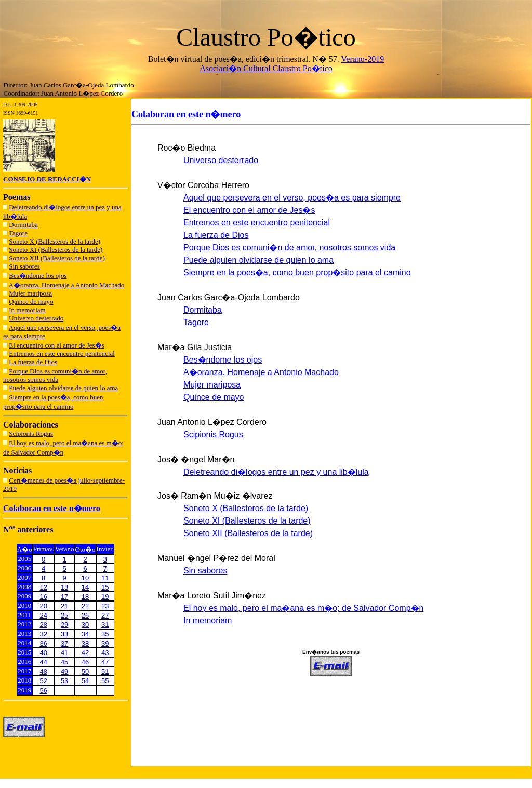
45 (64, 662)
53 (64, 681)
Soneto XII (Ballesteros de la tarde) (57, 258)
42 (85, 653)
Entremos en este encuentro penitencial (62, 353)
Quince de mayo (31, 302)
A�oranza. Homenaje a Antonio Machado (67, 285)
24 (44, 615)
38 (85, 643)
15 (105, 587)
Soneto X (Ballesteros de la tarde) (55, 241)
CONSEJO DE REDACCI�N (47, 179)
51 (105, 671)
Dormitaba (23, 225)
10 (85, 578)
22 (85, 606)
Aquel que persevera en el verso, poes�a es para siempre (292, 198)
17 (64, 597)
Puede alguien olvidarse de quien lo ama (63, 388)
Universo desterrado (36, 318)
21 (64, 606)
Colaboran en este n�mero (52, 508)
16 (44, 597)
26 (85, 615)
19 (105, 597)
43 (105, 653)
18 (85, 597)
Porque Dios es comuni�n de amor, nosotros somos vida (55, 375)
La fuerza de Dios (33, 362)
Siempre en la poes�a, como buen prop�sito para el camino (297, 272)
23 (105, 606)
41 (64, 653)
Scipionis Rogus (31, 433)
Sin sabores (24, 266)
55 (105, 681)
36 (44, 643)
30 (85, 625)
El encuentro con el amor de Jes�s (56, 345)
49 (64, 671)
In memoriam (27, 310)
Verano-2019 (363, 59)
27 (105, 615)
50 (85, 671)
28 (44, 625)
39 (105, 643)
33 (64, 634)
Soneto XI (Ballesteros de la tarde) (56, 250)
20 (44, 606)
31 (105, 625)
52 (44, 681)
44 (44, 662)
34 (85, 634)
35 (105, 634)
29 (64, 625)
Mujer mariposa (30, 293)
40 (44, 653)
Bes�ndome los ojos (38, 276)
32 (44, 634)
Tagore (18, 233)
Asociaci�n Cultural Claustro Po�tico (266, 68)
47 (105, 662)
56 (44, 691)
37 (64, 643)
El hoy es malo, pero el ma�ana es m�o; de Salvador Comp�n (303, 608)
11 (105, 578)
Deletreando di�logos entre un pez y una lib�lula (276, 472)
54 (85, 681)
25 (64, 615)
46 (85, 662)
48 (44, 671)
